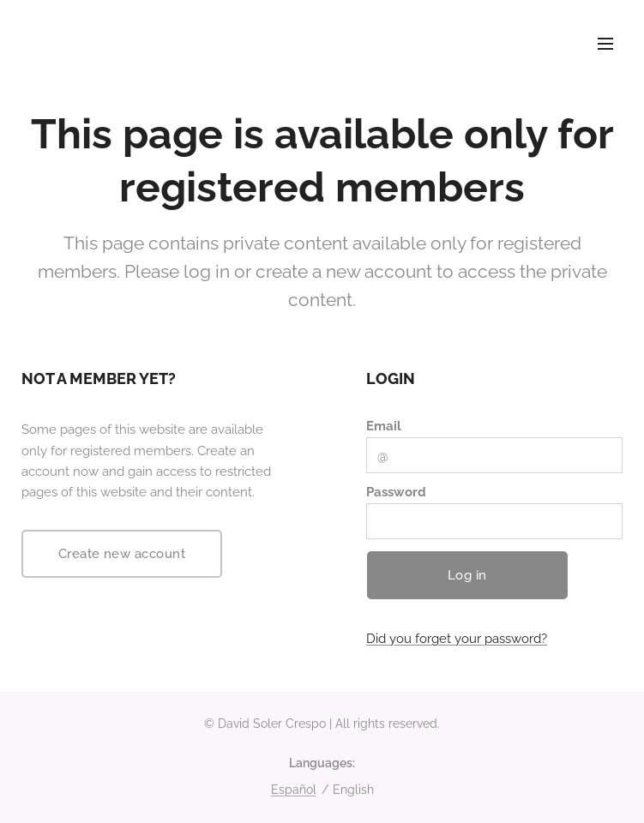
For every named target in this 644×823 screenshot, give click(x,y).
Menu (605, 44)
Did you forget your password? (457, 640)
